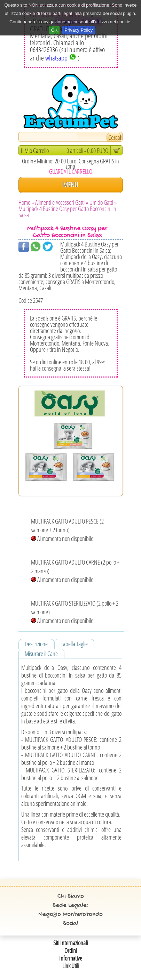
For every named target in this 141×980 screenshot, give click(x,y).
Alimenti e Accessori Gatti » (62, 202)
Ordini (71, 950)
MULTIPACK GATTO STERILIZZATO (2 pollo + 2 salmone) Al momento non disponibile (75, 612)
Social (71, 924)
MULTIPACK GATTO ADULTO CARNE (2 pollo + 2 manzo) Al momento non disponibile (75, 571)
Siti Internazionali (70, 943)
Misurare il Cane (41, 654)
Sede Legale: (71, 905)
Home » (26, 202)
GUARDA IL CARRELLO (71, 171)
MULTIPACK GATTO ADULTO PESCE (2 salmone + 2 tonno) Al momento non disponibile (67, 530)
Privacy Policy (79, 30)
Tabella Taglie (74, 644)
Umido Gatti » (103, 202)
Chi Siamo (71, 896)
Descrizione (36, 644)
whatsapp (61, 58)
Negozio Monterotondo (70, 914)
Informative (71, 958)
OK (54, 30)
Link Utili (71, 966)
